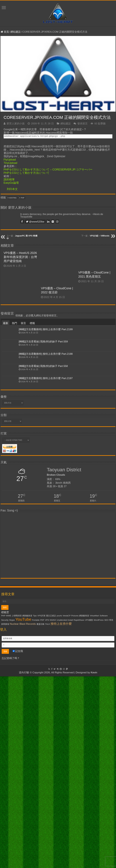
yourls (59, 807)
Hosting (13, 198)
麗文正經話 (51, 807)
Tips (35, 807)
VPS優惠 (89, 812)
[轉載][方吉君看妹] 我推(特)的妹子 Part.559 (43, 533)
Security (5, 812)
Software (104, 807)
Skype (12, 812)
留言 (23, 515)
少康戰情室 (17, 807)
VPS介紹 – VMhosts (100, 236)
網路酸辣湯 (84, 807)
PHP (23, 198)
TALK (47, 816)
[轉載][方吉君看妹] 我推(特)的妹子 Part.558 (43, 558)
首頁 (5, 32)
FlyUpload (10, 160)
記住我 (18, 843)
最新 (6, 515)
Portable (36, 812)
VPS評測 (41, 807)
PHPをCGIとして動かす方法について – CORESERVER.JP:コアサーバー (48, 170)
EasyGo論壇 (11, 183)
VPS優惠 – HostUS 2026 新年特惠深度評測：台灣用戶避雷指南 (20, 257)
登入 (33, 507)
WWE (9, 807)
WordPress (99, 812)
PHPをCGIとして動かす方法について (27, 173)
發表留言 (82, 124)
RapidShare (79, 812)
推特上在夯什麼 (61, 815)
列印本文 (12, 189)
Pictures (75, 807)
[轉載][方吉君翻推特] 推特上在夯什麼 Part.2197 (46, 570)
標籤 (32, 515)
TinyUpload (10, 163)
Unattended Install (65, 812)
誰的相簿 (9, 179)
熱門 (14, 515)
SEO (106, 812)
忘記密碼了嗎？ (11, 850)
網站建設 (16, 32)
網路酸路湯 (27, 807)
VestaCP (67, 807)
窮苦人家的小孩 (16, 124)
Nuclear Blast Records (23, 815)
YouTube (23, 811)
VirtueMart (94, 807)
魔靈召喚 (40, 816)
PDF (42, 812)
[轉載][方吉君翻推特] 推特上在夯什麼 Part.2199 (46, 521)
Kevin (94, 864)
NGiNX (53, 812)
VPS (47, 812)
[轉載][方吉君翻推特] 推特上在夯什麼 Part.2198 (46, 546)
